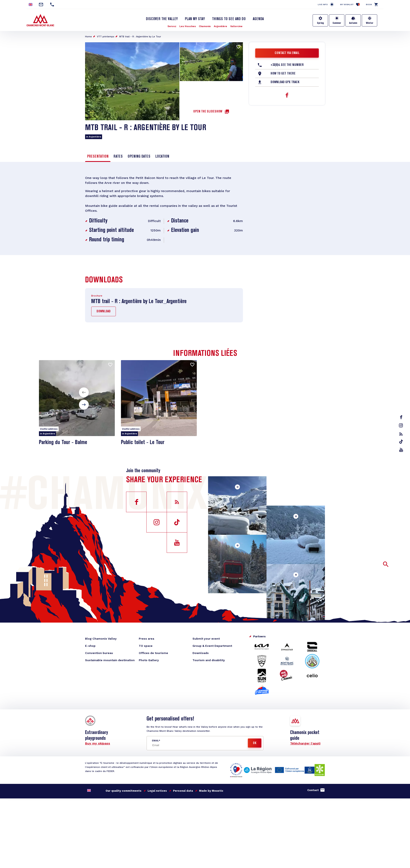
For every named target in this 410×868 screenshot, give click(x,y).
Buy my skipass (98, 743)
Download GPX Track (285, 82)
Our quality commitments (124, 791)
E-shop (90, 646)
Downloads (201, 653)
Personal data (183, 791)
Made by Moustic (211, 791)
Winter (370, 23)
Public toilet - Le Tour (143, 443)
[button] (84, 392)
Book (369, 4)
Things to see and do (229, 19)
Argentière (220, 26)
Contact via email (287, 53)
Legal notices (157, 791)
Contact (313, 790)
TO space (146, 646)
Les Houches (188, 26)
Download (104, 311)
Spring (320, 23)
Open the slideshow (208, 112)
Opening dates (139, 157)
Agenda (258, 19)
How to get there (283, 74)
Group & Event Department (212, 646)
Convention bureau (99, 653)
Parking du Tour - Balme (63, 443)
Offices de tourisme (153, 653)
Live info (323, 4)
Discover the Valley (162, 19)
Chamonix (205, 26)
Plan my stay (195, 19)
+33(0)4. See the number (287, 65)
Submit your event (206, 639)
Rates (118, 157)
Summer (337, 23)
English (89, 790)
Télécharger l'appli (305, 743)
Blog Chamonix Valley (101, 639)
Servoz (172, 26)
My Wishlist (350, 4)
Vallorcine (236, 26)
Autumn (353, 23)
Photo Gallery (149, 660)
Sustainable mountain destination (110, 660)
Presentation (98, 157)
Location (162, 157)
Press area (146, 639)
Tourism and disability (209, 660)
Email (155, 741)
